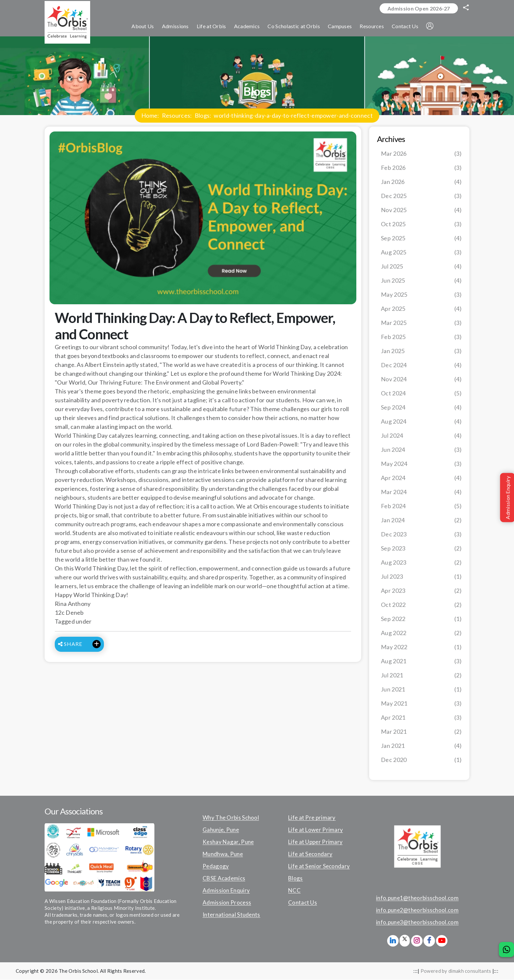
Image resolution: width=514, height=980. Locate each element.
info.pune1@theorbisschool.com (417, 898)
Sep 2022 (421, 619)
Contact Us (303, 903)
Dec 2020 (421, 760)
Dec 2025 (421, 196)
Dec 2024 (421, 365)
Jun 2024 (421, 450)
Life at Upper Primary (315, 842)
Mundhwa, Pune (223, 854)
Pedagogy (216, 867)
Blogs (202, 116)
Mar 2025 (421, 323)
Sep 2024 (421, 408)
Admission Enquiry (226, 891)
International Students (231, 915)
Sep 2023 (421, 549)
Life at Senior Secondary (319, 867)
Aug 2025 (421, 253)
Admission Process (227, 903)
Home (149, 116)
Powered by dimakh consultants (456, 971)
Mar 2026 (421, 154)
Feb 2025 (421, 337)
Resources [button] (374, 27)
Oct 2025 (421, 224)
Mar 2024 (421, 492)
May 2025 (421, 295)
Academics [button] (249, 27)
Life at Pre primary (312, 818)
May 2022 (421, 647)
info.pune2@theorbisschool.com (417, 910)
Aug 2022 (421, 633)
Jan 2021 (421, 746)
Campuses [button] (341, 27)
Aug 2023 (421, 563)
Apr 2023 (421, 591)
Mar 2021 (421, 732)
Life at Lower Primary (316, 830)
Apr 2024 (421, 478)
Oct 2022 (421, 605)
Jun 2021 (421, 690)
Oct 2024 (421, 394)
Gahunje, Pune (221, 830)
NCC (294, 891)
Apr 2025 (421, 309)
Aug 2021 (421, 661)
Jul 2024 (421, 436)
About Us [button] (145, 27)
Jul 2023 (421, 577)
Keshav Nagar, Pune (228, 842)
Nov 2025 (421, 210)
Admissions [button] (177, 27)
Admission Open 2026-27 (418, 8)
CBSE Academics (224, 879)
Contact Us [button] (407, 27)
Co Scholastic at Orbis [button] (296, 27)
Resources (176, 116)
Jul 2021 (421, 676)
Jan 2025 (421, 351)
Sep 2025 (421, 239)
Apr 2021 (421, 718)
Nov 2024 (421, 380)
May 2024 (421, 464)
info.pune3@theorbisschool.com (417, 923)
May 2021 (421, 704)
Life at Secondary (310, 854)
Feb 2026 (421, 168)
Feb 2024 (421, 506)
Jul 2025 (421, 267)
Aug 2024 (421, 422)
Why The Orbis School (231, 818)
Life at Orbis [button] (213, 27)
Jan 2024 (421, 520)
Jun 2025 (421, 281)
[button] (431, 27)
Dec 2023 (421, 535)
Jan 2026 (421, 182)
